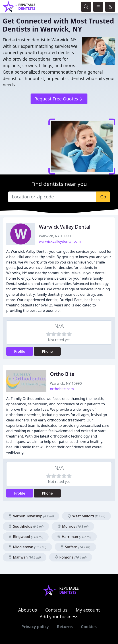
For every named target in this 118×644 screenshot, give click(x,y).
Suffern (75, 547)
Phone (47, 351)
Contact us (56, 610)
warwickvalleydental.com (60, 241)
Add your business (59, 617)
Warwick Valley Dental (65, 227)
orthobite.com (62, 389)
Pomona (71, 557)
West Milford (86, 516)
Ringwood (26, 537)
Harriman (74, 537)
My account (88, 610)
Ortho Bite (62, 374)
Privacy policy (35, 627)
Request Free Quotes (59, 99)
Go (103, 197)
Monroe (73, 526)
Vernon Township (31, 516)
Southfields (26, 526)
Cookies (89, 627)
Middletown (27, 547)
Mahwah (25, 557)
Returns (65, 627)
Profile (20, 351)
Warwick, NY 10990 (55, 236)
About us (28, 610)
